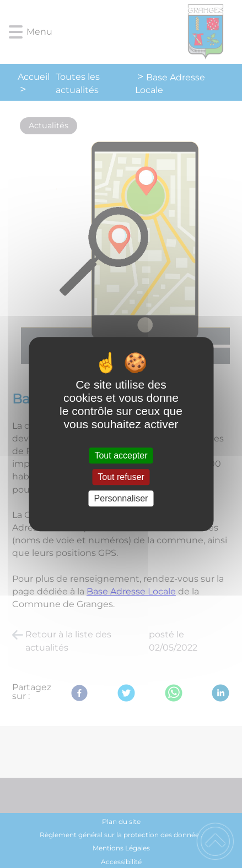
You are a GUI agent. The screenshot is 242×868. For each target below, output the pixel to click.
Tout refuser (121, 477)
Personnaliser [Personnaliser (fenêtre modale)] (121, 498)
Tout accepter (121, 455)
